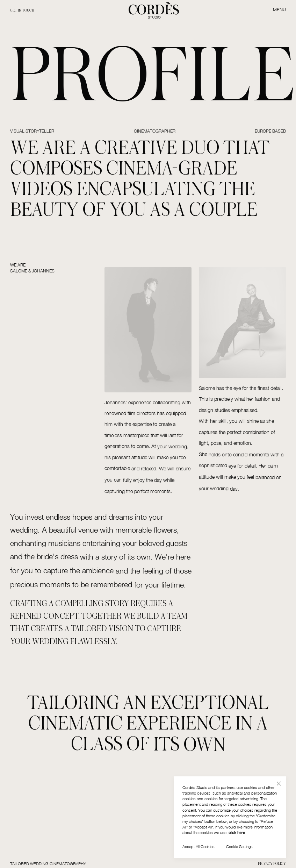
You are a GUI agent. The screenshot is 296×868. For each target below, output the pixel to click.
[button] (279, 783)
